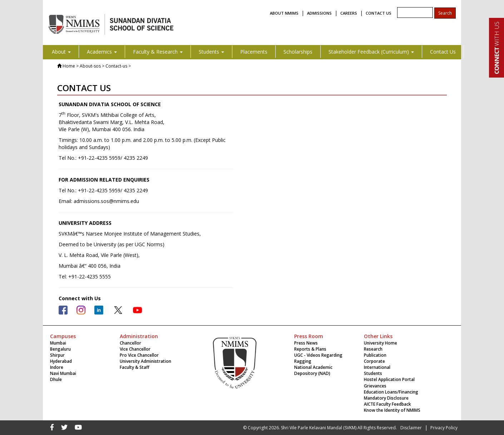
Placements (254, 52)
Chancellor (130, 343)
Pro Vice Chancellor (139, 355)
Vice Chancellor (135, 349)
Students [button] (211, 52)
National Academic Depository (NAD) (313, 370)
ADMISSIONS (319, 13)
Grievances (375, 386)
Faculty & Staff (135, 367)
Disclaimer (411, 428)
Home (69, 66)
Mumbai (58, 343)
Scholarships (298, 52)
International (377, 367)
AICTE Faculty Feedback (387, 404)
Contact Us (443, 52)
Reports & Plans (310, 349)
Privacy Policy (444, 428)
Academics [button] (102, 52)
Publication (375, 355)
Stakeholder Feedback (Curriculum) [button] (371, 52)
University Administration (145, 361)
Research (373, 349)
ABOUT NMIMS (284, 13)
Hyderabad (61, 361)
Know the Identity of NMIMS (392, 410)
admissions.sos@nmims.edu (106, 201)
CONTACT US (379, 13)
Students (373, 373)
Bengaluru (60, 349)
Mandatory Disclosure (386, 398)
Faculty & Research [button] (158, 52)
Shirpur (57, 355)
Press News (306, 343)
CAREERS (349, 13)
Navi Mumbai (63, 373)
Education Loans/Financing (391, 392)
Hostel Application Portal (389, 379)
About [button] (61, 52)
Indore (57, 367)
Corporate (374, 361)
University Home (381, 343)
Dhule (56, 379)
